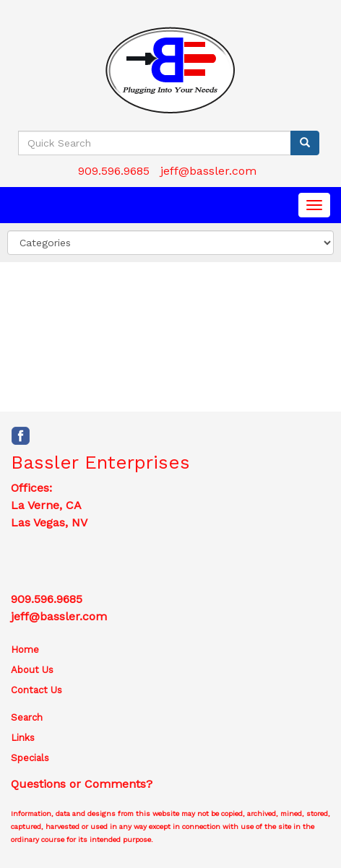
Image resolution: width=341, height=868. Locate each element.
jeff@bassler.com (208, 171)
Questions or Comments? (82, 784)
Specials (30, 758)
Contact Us (36, 690)
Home (25, 650)
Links (23, 738)
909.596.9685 (114, 171)
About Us (32, 670)
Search (27, 717)
